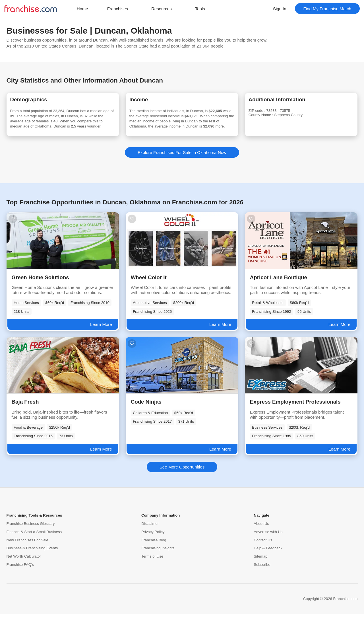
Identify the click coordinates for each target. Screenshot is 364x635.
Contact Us (263, 561)
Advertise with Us (268, 553)
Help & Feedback (268, 569)
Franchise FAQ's (20, 586)
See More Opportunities (182, 488)
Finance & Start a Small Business (34, 553)
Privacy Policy (153, 553)
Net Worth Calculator (24, 578)
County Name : (270, 119)
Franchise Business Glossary (31, 545)
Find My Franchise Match (327, 9)
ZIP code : (266, 113)
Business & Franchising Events (32, 569)
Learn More (101, 346)
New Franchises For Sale (27, 561)
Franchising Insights (158, 569)
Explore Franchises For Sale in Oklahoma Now (182, 173)
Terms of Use (152, 578)
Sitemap (260, 578)
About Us (261, 545)
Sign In (280, 9)
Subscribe (262, 586)
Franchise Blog (154, 561)
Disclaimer (150, 545)
